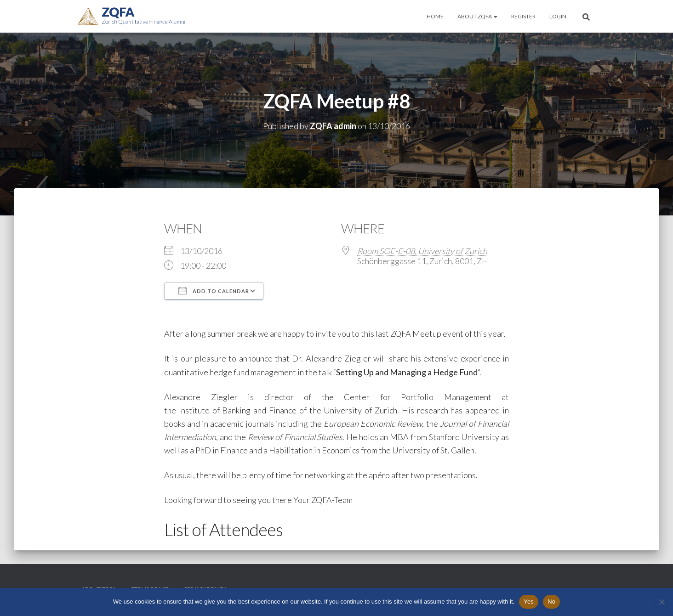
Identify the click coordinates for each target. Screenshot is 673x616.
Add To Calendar (214, 291)
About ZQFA (477, 16)
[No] (662, 602)
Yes (529, 602)
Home (435, 16)
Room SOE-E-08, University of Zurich (422, 251)
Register (523, 16)
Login (558, 16)
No (551, 602)
